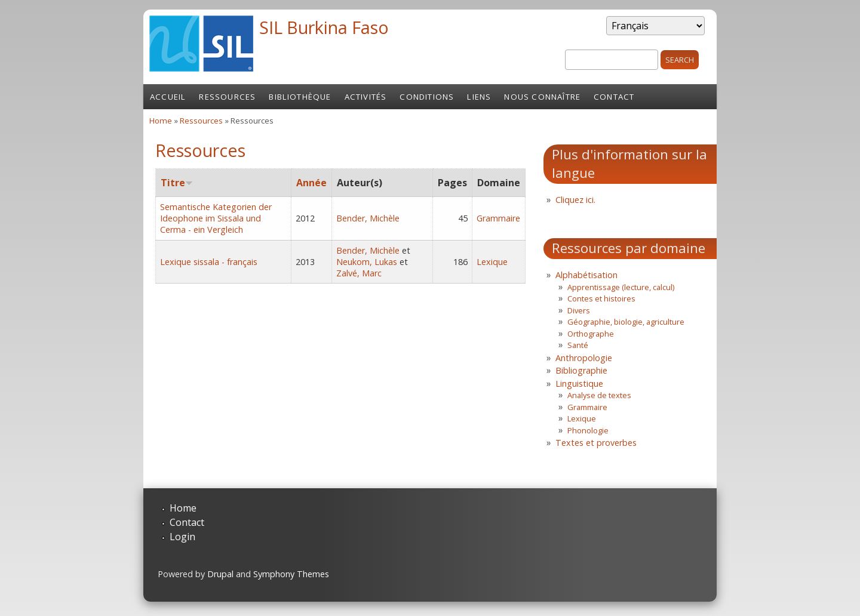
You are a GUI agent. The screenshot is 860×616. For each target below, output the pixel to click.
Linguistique (579, 384)
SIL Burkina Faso (324, 27)
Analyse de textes (599, 395)
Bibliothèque (300, 97)
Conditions (427, 97)
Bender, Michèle (368, 218)
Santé (578, 345)
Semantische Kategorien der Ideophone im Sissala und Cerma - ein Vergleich (216, 218)
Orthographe (591, 334)
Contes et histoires (601, 298)
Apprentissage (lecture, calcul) (621, 287)
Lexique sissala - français (209, 262)
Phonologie (588, 430)
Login (182, 537)
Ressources (227, 97)
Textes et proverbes (596, 443)
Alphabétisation (586, 275)
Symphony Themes (291, 574)
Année (311, 183)
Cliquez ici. (575, 200)
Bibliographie (581, 370)
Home (161, 121)
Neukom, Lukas (367, 262)
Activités (366, 97)
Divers (579, 310)
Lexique (492, 262)
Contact (614, 97)
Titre (177, 183)
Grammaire (498, 218)
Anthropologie (584, 358)
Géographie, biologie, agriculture (626, 322)
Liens (479, 97)
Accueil (168, 97)
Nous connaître (542, 97)
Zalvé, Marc (359, 273)
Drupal (220, 574)
